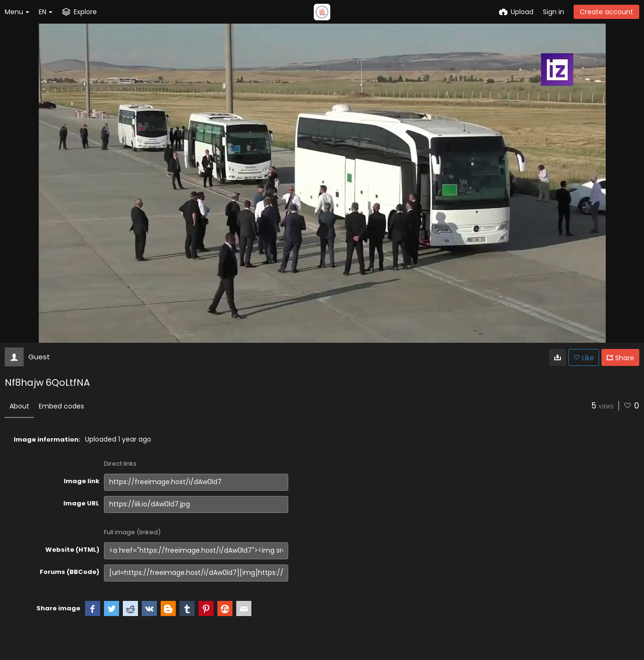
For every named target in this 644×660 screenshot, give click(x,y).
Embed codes (61, 406)
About (19, 406)
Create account (606, 12)
